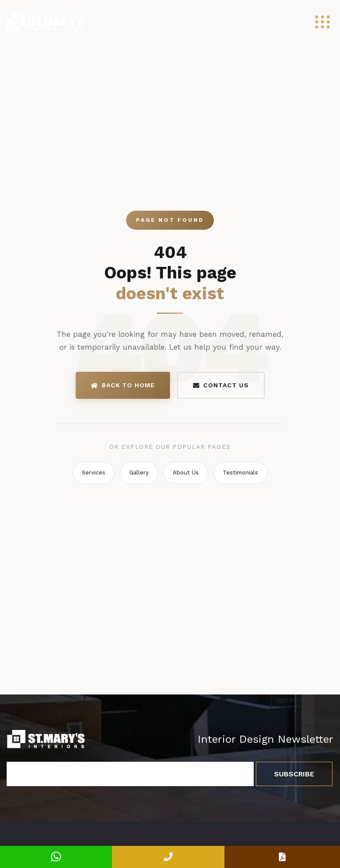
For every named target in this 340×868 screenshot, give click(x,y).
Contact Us (221, 385)
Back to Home (123, 385)
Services (94, 473)
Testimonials (240, 473)
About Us (186, 473)
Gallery (139, 473)
